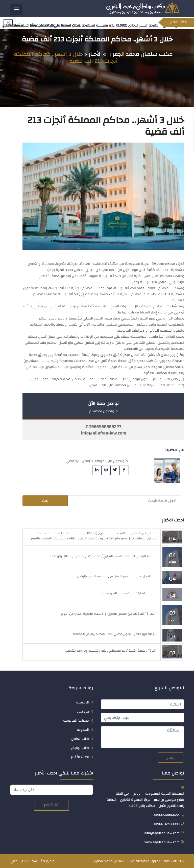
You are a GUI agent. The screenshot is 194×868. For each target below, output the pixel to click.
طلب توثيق (80, 748)
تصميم (51, 861)
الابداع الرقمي (20, 861)
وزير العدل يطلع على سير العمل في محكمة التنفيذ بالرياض (117, 576)
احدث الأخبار (80, 757)
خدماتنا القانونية (76, 721)
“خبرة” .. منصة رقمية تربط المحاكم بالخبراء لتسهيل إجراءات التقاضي (111, 651)
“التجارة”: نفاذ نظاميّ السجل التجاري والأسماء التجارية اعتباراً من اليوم (109, 614)
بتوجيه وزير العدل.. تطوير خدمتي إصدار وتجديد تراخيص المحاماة (115, 634)
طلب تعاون (80, 739)
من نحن (83, 711)
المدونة (83, 730)
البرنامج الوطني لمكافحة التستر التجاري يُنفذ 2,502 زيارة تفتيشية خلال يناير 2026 (103, 556)
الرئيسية (83, 702)
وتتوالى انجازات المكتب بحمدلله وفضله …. (128, 593)
